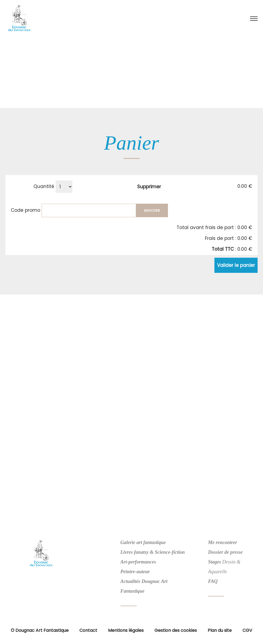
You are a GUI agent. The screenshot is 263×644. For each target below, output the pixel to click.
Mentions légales (126, 630)
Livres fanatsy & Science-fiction (153, 552)
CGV (247, 630)
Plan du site (220, 630)
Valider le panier (236, 265)
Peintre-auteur (135, 572)
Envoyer (152, 211)
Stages (214, 562)
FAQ (213, 581)
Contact (88, 630)
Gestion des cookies (176, 630)
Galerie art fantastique (143, 542)
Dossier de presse (225, 552)
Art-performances (138, 562)
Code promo (26, 210)
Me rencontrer (222, 542)
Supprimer (149, 187)
